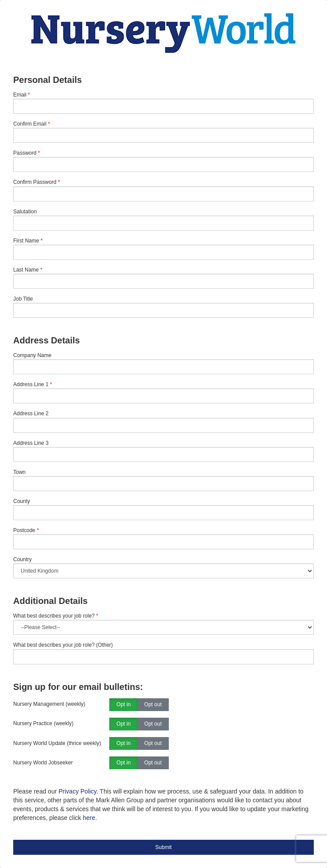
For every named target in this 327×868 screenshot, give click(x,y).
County (22, 501)
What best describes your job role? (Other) (63, 645)
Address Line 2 (31, 414)
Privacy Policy (78, 791)
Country (22, 559)
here (89, 818)
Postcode (24, 530)
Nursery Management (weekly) (49, 704)
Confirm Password (35, 182)
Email (20, 95)
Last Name (26, 270)
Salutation (25, 212)
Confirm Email (30, 124)
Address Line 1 (31, 384)
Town (19, 472)
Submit (163, 847)
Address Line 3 (31, 443)
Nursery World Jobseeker (43, 763)
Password (25, 153)
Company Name (32, 355)
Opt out (153, 705)
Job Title (23, 299)
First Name (26, 241)
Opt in (123, 705)
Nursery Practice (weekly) (43, 723)
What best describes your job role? (56, 616)
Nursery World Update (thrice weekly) (57, 743)
